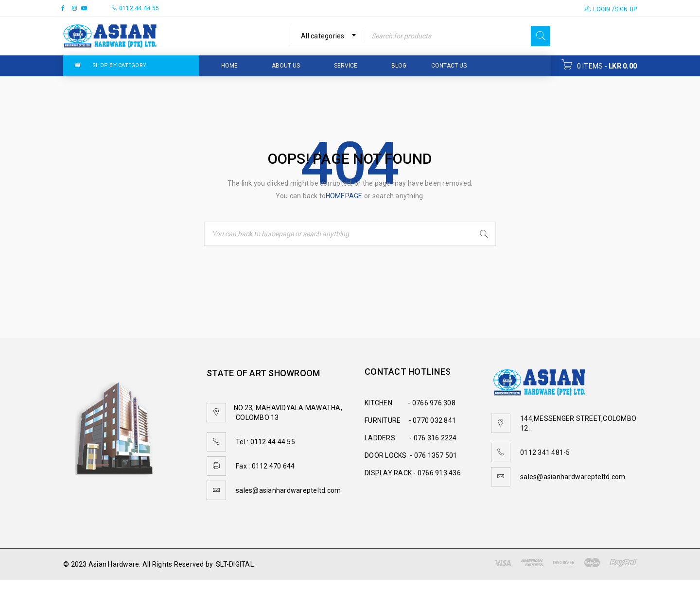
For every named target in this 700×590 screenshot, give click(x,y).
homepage (344, 196)
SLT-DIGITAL (235, 564)
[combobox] (325, 36)
